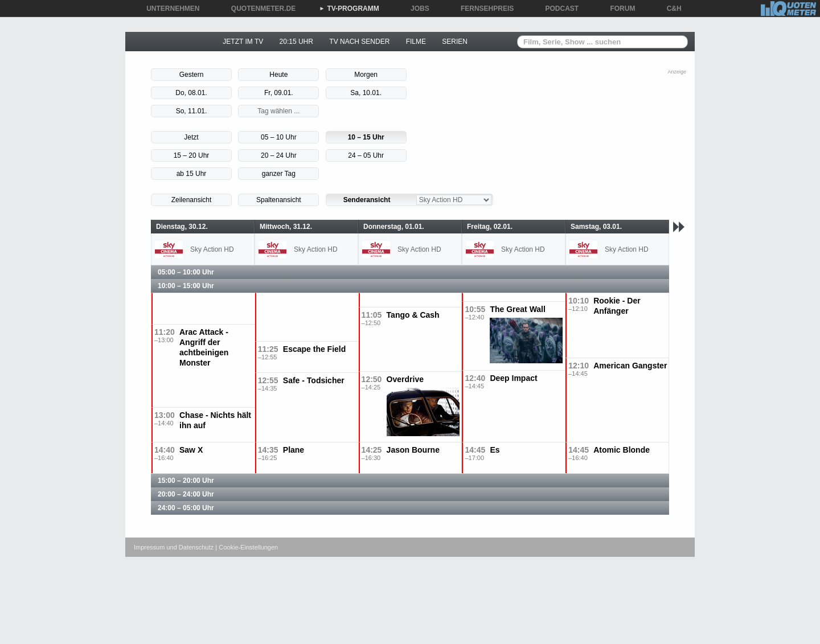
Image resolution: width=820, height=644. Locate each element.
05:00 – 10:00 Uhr (186, 272)
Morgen (366, 75)
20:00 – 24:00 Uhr (186, 494)
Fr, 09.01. (279, 93)
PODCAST (558, 9)
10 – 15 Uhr (366, 137)
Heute (278, 75)
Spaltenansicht (279, 200)
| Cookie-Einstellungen (247, 547)
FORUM (619, 9)
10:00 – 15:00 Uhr (186, 286)
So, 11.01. (192, 111)
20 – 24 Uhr (279, 155)
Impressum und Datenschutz (174, 547)
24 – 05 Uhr (366, 155)
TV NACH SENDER (359, 42)
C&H (670, 9)
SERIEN (455, 42)
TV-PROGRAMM (349, 9)
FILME (416, 42)
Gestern (192, 75)
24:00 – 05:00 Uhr (186, 508)
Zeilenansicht (192, 200)
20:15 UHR (296, 42)
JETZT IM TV (243, 42)
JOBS (416, 9)
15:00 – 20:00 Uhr (186, 481)
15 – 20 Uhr (192, 155)
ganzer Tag (279, 174)
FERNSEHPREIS (483, 9)
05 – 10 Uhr (279, 137)
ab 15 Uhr (192, 174)
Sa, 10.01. (366, 93)
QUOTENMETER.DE (259, 9)
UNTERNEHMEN (169, 9)
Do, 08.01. (191, 93)
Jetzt (191, 137)
